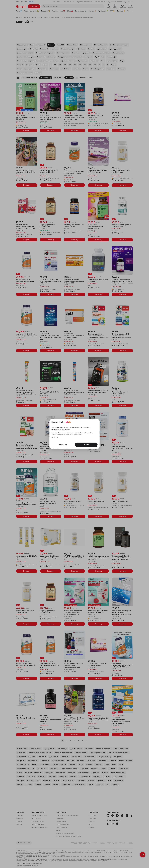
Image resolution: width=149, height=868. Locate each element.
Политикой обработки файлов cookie (71, 434)
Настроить (55, 437)
